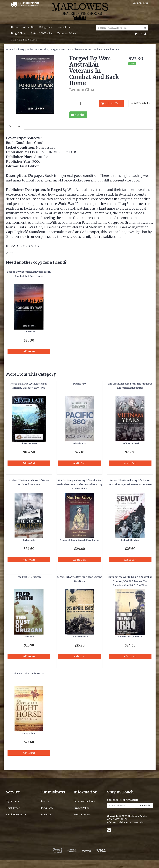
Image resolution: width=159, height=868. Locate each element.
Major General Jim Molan (130, 637)
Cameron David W (79, 637)
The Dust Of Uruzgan (29, 577)
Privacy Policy (81, 808)
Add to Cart (111, 103)
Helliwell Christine (130, 540)
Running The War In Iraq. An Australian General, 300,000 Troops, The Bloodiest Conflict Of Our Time (130, 581)
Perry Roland (29, 733)
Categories (46, 27)
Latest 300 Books (42, 33)
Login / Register (141, 3)
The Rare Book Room (24, 40)
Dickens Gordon (29, 443)
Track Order (13, 808)
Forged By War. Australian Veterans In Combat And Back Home (85, 49)
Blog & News (19, 33)
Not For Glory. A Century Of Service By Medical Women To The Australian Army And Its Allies (79, 484)
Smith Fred (29, 637)
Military (20, 49)
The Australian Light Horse (29, 674)
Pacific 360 (79, 384)
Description (15, 126)
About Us (29, 27)
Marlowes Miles (66, 33)
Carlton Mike (29, 540)
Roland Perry (79, 443)
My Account (12, 801)
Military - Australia (37, 49)
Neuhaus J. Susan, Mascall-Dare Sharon (79, 540)
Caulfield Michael (130, 443)
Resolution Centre (16, 815)
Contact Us (63, 27)
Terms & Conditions (84, 801)
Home (15, 27)
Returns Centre (82, 815)
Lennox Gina (29, 332)
